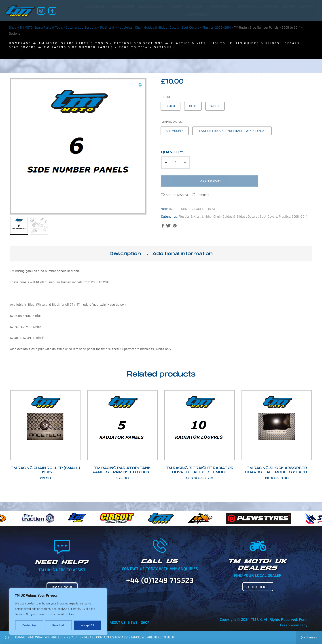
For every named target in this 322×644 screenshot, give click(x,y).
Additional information (182, 254)
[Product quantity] (176, 163)
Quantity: (172, 152)
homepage (20, 43)
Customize (29, 625)
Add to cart (211, 181)
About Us (118, 622)
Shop (13, 28)
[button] (140, 85)
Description (125, 254)
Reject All (58, 625)
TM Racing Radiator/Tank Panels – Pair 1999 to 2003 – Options (123, 472)
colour (166, 97)
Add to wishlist (177, 195)
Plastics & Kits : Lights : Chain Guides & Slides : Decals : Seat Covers (150, 28)
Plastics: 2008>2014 (217, 28)
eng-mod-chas (172, 122)
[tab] (125, 254)
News (133, 622)
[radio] (171, 106)
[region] (58, 612)
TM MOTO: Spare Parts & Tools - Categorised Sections (58, 28)
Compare (203, 195)
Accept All (88, 625)
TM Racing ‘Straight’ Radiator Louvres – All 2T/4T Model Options (200, 472)
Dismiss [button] (311, 637)
